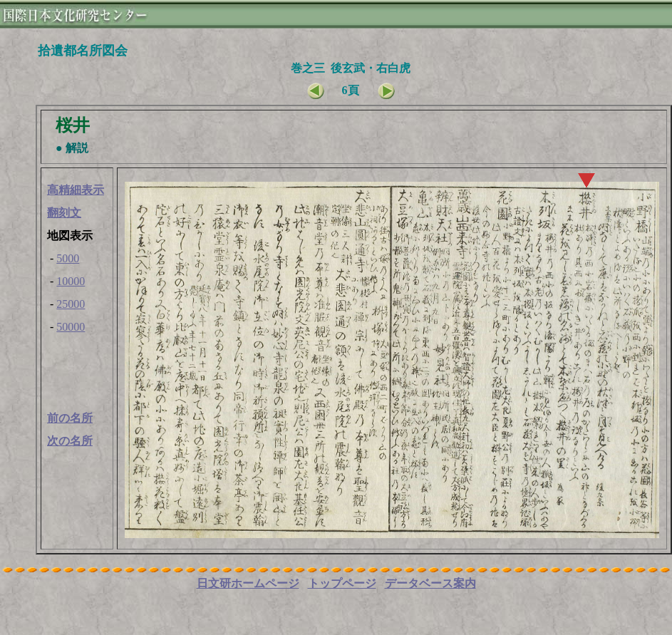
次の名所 (70, 441)
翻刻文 (64, 213)
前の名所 (70, 418)
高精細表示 (76, 190)
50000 (71, 327)
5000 (68, 258)
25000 (71, 304)
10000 (71, 281)
